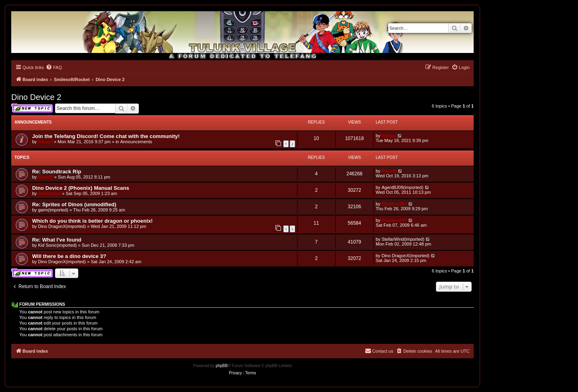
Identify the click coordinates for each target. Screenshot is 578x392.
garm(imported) (53, 210)
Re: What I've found (57, 240)
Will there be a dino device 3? (69, 256)
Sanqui (46, 142)
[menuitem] (54, 67)
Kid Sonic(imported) (58, 245)
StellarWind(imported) (403, 239)
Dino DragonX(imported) (62, 226)
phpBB (222, 366)
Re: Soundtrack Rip (57, 172)
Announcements (136, 142)
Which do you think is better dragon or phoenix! (92, 221)
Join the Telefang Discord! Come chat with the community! (106, 136)
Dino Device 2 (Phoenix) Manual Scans (81, 188)
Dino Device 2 (36, 97)
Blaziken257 (394, 204)
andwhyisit (50, 193)
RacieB (46, 177)
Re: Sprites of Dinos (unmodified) (74, 204)
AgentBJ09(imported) (403, 187)
